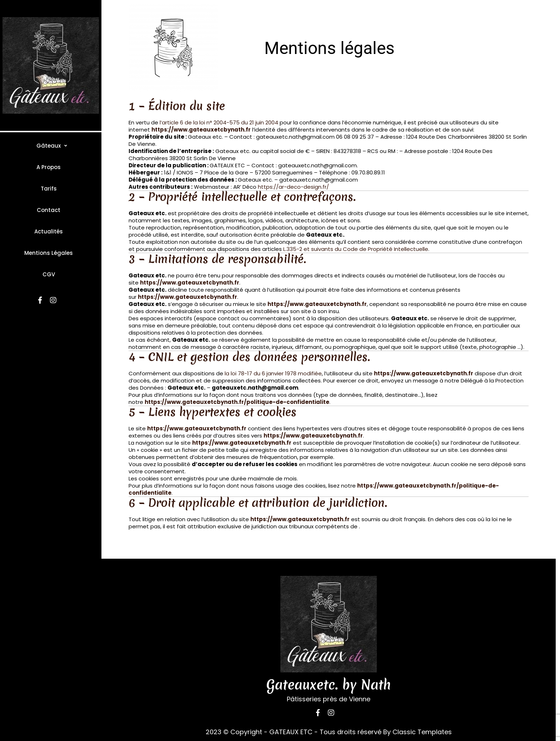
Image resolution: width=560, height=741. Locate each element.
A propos (49, 167)
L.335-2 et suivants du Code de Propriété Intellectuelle (356, 249)
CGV (49, 274)
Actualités (49, 231)
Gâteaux (49, 146)
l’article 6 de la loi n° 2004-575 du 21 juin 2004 (219, 122)
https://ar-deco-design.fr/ (293, 187)
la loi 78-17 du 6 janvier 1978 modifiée (273, 373)
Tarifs (49, 189)
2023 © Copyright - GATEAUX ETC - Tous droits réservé (294, 732)
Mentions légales (49, 253)
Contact (49, 210)
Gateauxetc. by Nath (329, 685)
